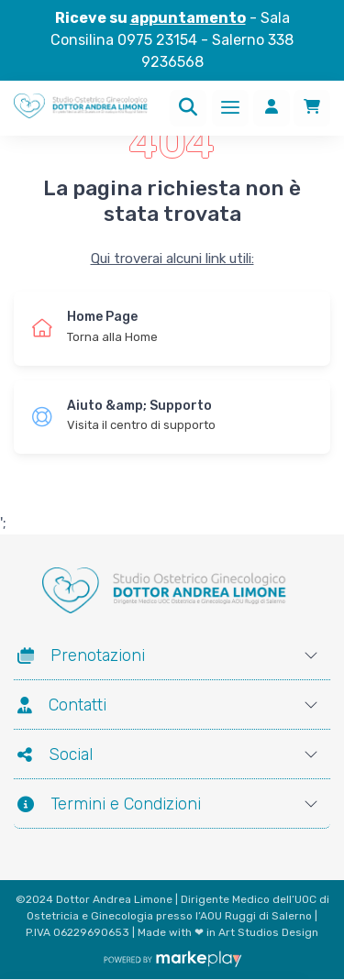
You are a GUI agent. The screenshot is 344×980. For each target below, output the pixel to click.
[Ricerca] (188, 108)
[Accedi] (272, 108)
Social (55, 754)
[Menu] (230, 108)
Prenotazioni (81, 655)
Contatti (62, 705)
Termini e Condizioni (109, 804)
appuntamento (188, 18)
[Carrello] (312, 108)
